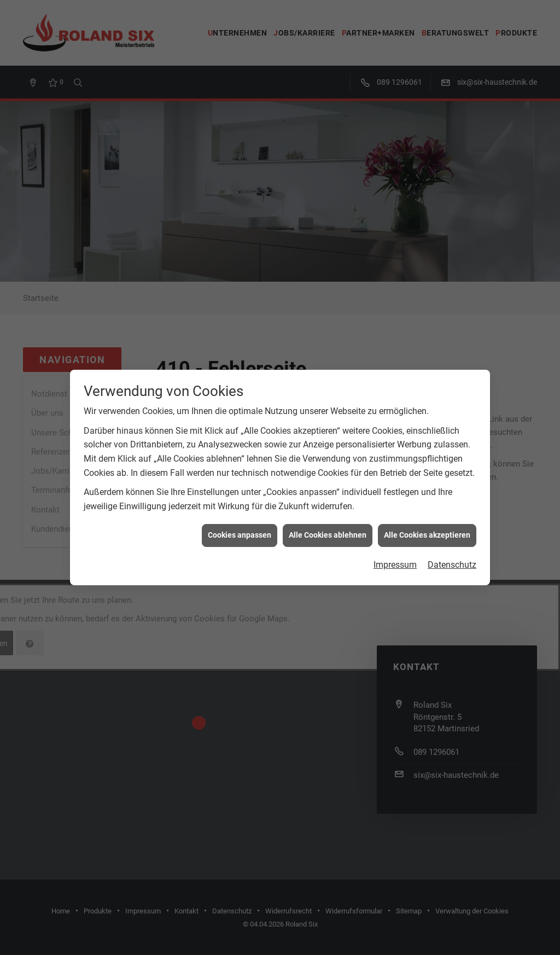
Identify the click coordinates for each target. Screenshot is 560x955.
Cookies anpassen (240, 528)
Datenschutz (452, 557)
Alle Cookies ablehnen (328, 528)
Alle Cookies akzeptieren (427, 528)
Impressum (395, 557)
